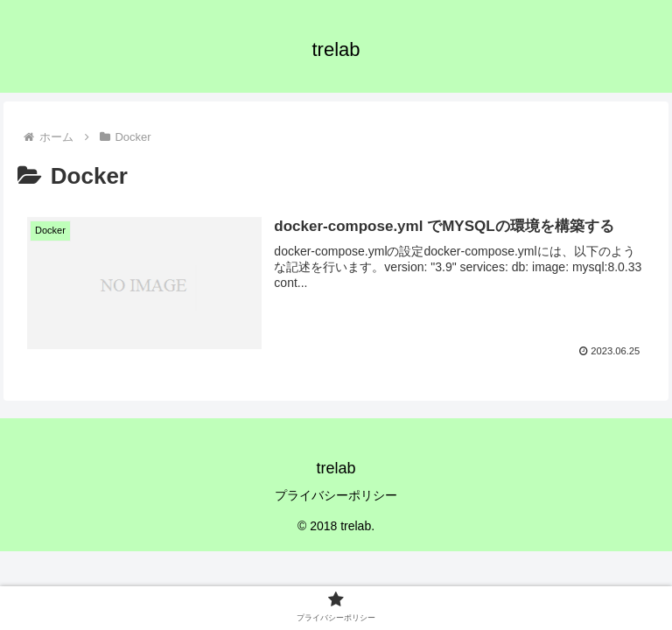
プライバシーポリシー (336, 495)
